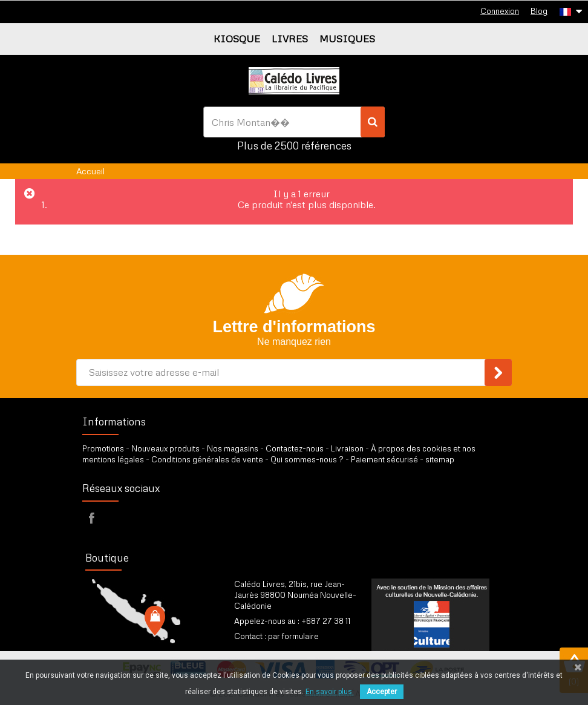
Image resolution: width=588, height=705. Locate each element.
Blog (539, 11)
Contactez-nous (295, 448)
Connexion (500, 11)
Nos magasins (233, 448)
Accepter (382, 692)
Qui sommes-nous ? (307, 459)
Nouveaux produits (165, 448)
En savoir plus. (330, 692)
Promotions (103, 448)
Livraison (347, 448)
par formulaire (293, 636)
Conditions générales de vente (207, 459)
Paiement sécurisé (384, 459)
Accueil (90, 171)
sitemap (440, 459)
